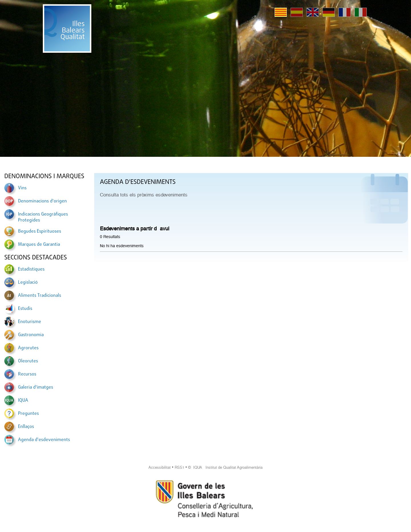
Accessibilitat (160, 467)
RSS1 (180, 467)
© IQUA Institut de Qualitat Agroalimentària (225, 467)
